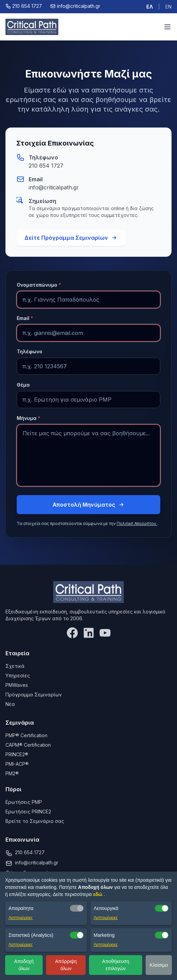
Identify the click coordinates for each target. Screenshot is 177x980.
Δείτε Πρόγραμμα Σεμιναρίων (71, 238)
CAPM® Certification (28, 745)
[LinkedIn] (89, 633)
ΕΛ (150, 7)
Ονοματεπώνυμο (39, 285)
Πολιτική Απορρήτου (137, 523)
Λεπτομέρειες (21, 918)
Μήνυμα (28, 418)
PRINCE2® (17, 754)
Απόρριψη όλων (66, 965)
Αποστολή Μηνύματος (89, 505)
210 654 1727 (46, 166)
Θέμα (23, 385)
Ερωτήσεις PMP (24, 802)
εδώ (98, 894)
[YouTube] (105, 633)
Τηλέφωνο (29, 351)
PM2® (12, 773)
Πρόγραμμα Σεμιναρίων (34, 695)
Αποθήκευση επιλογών (115, 965)
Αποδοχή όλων (24, 965)
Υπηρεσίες (18, 675)
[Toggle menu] (167, 27)
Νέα (10, 704)
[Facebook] (72, 633)
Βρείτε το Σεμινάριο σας (35, 821)
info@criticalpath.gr (54, 187)
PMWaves (17, 685)
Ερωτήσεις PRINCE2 (28, 812)
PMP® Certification (26, 735)
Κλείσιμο (159, 965)
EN (168, 7)
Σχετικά (15, 666)
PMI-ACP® (17, 764)
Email (25, 318)
